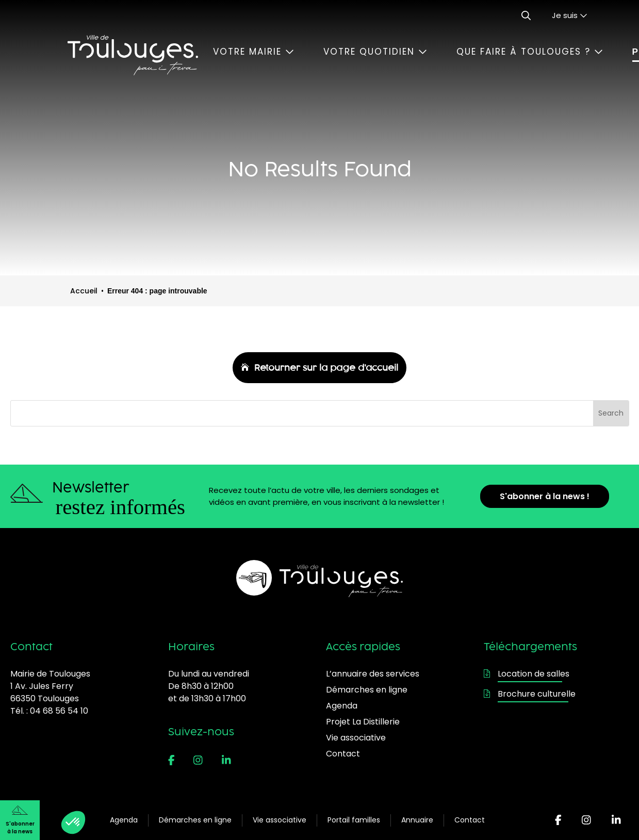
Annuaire (417, 820)
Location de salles (527, 674)
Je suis (570, 15)
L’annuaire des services (373, 674)
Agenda (124, 820)
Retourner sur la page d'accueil (326, 368)
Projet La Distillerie (363, 722)
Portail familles (354, 820)
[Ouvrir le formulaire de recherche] (526, 15)
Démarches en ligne (195, 820)
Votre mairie (253, 52)
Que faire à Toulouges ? (530, 52)
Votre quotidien (375, 52)
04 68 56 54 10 (59, 711)
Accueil (84, 291)
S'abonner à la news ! (545, 496)
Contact (470, 820)
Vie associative (280, 820)
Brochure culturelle (530, 694)
